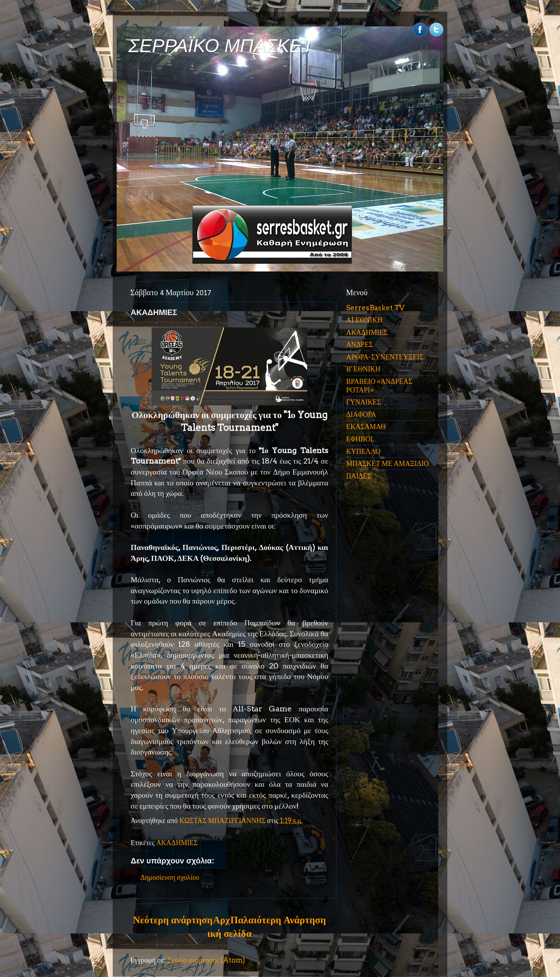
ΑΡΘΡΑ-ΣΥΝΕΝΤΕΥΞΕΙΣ (385, 357)
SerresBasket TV (375, 308)
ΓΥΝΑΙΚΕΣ (364, 402)
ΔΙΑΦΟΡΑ (361, 414)
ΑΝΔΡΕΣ (360, 344)
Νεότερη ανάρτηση (173, 920)
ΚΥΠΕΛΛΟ (363, 451)
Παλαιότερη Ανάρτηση (278, 920)
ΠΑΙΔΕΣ (359, 476)
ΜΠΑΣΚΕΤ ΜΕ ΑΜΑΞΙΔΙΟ (388, 463)
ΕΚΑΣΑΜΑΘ (366, 426)
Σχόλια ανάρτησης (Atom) (206, 960)
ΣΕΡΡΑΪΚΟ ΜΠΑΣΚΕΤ (221, 46)
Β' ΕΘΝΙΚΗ (363, 369)
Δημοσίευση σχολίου (170, 877)
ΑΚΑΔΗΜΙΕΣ (177, 843)
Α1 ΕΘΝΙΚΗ (364, 320)
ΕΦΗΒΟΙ (359, 439)
